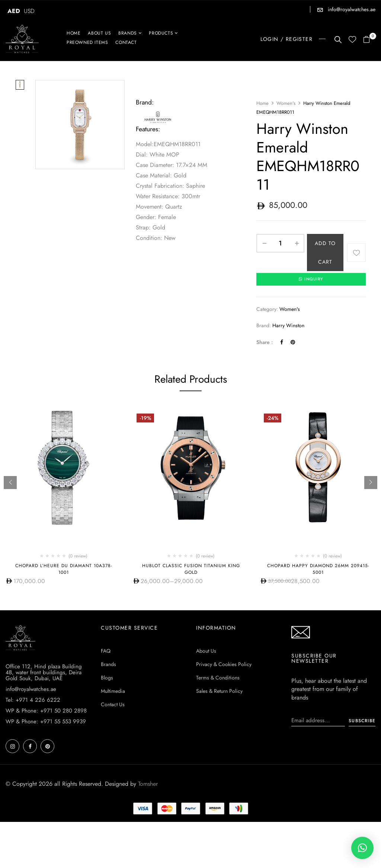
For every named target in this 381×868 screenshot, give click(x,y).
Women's (286, 103)
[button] (369, 40)
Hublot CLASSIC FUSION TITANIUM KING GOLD (191, 569)
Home (262, 103)
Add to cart (325, 253)
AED (14, 11)
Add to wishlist (356, 253)
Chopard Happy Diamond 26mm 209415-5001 (318, 569)
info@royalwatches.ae (351, 9)
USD (29, 11)
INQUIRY (311, 279)
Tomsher (148, 784)
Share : (265, 342)
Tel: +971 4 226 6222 (33, 700)
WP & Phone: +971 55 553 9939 (46, 721)
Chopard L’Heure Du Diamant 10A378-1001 (64, 569)
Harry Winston (288, 326)
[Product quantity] (280, 243)
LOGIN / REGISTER (286, 39)
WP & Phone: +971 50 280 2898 (46, 711)
